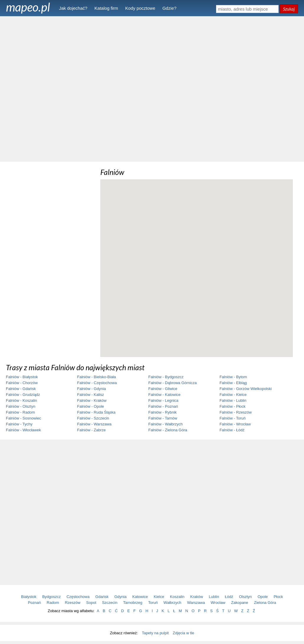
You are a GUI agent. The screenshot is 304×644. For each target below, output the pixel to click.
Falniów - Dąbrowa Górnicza (172, 383)
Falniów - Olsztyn (21, 406)
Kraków (197, 597)
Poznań (34, 603)
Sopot (91, 603)
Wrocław (218, 603)
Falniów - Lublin (233, 400)
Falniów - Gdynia (91, 389)
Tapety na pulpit (155, 633)
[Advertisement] (152, 89)
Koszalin (177, 597)
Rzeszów (73, 603)
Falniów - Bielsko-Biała (97, 377)
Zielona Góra (265, 603)
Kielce (159, 597)
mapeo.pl (28, 7)
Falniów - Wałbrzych (165, 424)
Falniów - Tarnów (163, 418)
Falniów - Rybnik (162, 412)
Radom (53, 603)
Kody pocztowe (140, 8)
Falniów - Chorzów (22, 383)
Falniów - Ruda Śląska (96, 412)
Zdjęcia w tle (183, 633)
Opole (263, 597)
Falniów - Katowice (164, 395)
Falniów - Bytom (233, 377)
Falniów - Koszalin (22, 400)
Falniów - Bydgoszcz (166, 377)
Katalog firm (106, 8)
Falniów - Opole (90, 406)
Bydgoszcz (52, 597)
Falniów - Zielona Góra (168, 430)
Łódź (229, 597)
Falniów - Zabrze (91, 430)
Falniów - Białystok (22, 377)
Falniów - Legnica (163, 400)
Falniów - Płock (233, 406)
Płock (278, 597)
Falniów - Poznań (163, 406)
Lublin (214, 597)
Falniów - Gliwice (163, 389)
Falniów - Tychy (19, 424)
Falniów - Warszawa (94, 424)
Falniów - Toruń (233, 418)
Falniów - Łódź (232, 430)
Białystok (29, 597)
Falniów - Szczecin (93, 418)
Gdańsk (102, 597)
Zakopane (240, 603)
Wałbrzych (172, 603)
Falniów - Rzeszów (236, 412)
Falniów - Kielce (233, 395)
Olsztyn (245, 597)
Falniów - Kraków (92, 400)
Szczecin (110, 603)
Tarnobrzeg (133, 603)
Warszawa (196, 603)
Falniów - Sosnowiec (23, 418)
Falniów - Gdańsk (21, 389)
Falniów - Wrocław (235, 424)
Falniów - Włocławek (23, 430)
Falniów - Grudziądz (23, 395)
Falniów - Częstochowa (97, 383)
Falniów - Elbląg (233, 383)
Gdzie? (169, 8)
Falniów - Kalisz (90, 395)
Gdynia (121, 597)
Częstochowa (78, 597)
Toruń (153, 603)
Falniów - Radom (20, 412)
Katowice (140, 597)
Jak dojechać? (73, 8)
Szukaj (289, 9)
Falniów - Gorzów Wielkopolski (246, 389)
